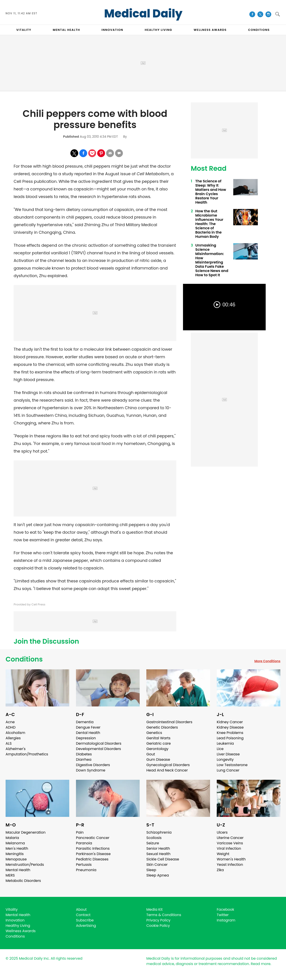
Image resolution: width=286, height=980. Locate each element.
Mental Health (18, 870)
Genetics (154, 733)
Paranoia (84, 843)
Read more (261, 964)
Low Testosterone (232, 765)
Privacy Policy (158, 920)
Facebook (225, 909)
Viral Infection (229, 848)
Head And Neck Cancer (167, 770)
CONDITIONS (259, 30)
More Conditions (267, 661)
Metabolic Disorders (23, 881)
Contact (83, 915)
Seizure (153, 843)
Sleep (151, 870)
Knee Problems (230, 733)
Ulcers (222, 832)
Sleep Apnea (158, 875)
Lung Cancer (228, 770)
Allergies (13, 738)
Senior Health (158, 848)
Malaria (12, 838)
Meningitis (15, 854)
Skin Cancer (157, 865)
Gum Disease (158, 760)
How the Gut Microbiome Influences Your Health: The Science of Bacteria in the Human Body (209, 224)
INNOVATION (112, 30)
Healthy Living (18, 926)
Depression (86, 738)
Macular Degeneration (26, 832)
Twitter (223, 915)
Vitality (12, 909)
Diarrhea (84, 760)
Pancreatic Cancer (93, 838)
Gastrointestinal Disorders (169, 722)
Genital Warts (158, 738)
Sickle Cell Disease (163, 859)
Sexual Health (158, 854)
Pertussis (84, 865)
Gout (151, 754)
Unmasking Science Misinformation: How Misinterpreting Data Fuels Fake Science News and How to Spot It (212, 260)
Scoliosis (154, 838)
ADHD (11, 727)
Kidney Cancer (230, 722)
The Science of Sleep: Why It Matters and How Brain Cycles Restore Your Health (211, 192)
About (81, 909)
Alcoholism (15, 733)
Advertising (86, 926)
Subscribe (85, 920)
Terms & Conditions (164, 915)
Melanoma (15, 843)
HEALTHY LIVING (159, 30)
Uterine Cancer (230, 838)
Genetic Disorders (162, 727)
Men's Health (17, 848)
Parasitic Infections (93, 848)
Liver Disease (228, 754)
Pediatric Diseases (92, 859)
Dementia (85, 722)
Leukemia (225, 743)
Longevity (225, 760)
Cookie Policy (158, 926)
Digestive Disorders (93, 765)
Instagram (226, 920)
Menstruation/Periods (25, 865)
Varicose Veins (230, 843)
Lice (220, 749)
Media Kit (155, 909)
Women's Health (231, 859)
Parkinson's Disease (93, 854)
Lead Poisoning (230, 738)
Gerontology (157, 749)
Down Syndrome (91, 770)
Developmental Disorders (98, 749)
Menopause (16, 859)
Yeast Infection (230, 865)
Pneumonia (86, 870)
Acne (10, 722)
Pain (80, 832)
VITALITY (24, 30)
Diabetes (84, 754)
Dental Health (88, 733)
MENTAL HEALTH (66, 30)
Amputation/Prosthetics (27, 754)
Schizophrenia (159, 832)
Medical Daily (143, 14)
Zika (220, 870)
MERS (10, 875)
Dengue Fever (88, 727)
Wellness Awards (210, 30)
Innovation (15, 920)
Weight (223, 854)
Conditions (24, 659)
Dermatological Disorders (99, 743)
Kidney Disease (230, 727)
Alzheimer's (16, 749)
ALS (9, 743)
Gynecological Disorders (168, 765)
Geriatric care (159, 743)
